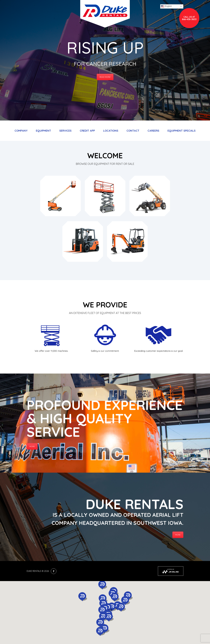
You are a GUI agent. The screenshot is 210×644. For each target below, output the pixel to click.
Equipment (43, 131)
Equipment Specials (182, 131)
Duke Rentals (34, 571)
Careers (153, 131)
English (166, 6)
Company (21, 131)
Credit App (87, 131)
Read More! (105, 77)
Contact (133, 131)
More (32, 446)
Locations (111, 131)
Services (65, 131)
